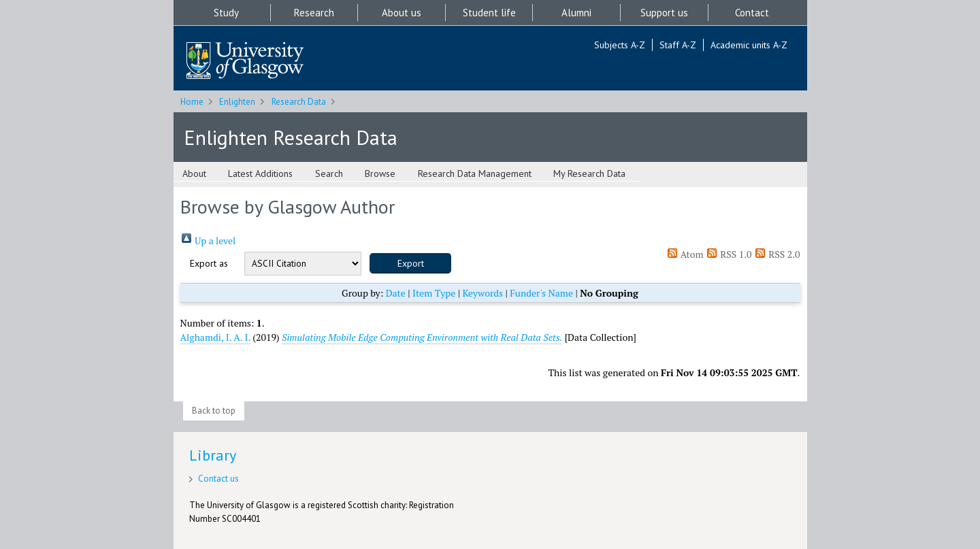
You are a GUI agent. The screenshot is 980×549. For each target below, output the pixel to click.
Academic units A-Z (749, 45)
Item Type (434, 293)
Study (226, 13)
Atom (685, 254)
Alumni (576, 13)
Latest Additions (260, 173)
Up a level (208, 240)
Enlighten (237, 102)
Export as (209, 263)
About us (402, 13)
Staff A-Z (678, 45)
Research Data (299, 102)
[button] (410, 263)
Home (192, 102)
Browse (380, 173)
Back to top (214, 411)
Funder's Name (541, 293)
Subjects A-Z (620, 45)
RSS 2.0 (777, 254)
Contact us (218, 479)
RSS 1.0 (729, 254)
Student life (489, 13)
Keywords (483, 293)
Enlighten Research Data (291, 137)
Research (314, 13)
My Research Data (589, 173)
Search (329, 173)
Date (396, 293)
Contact (752, 13)
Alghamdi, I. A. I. (215, 337)
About (194, 173)
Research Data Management (475, 173)
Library (213, 455)
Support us (664, 13)
